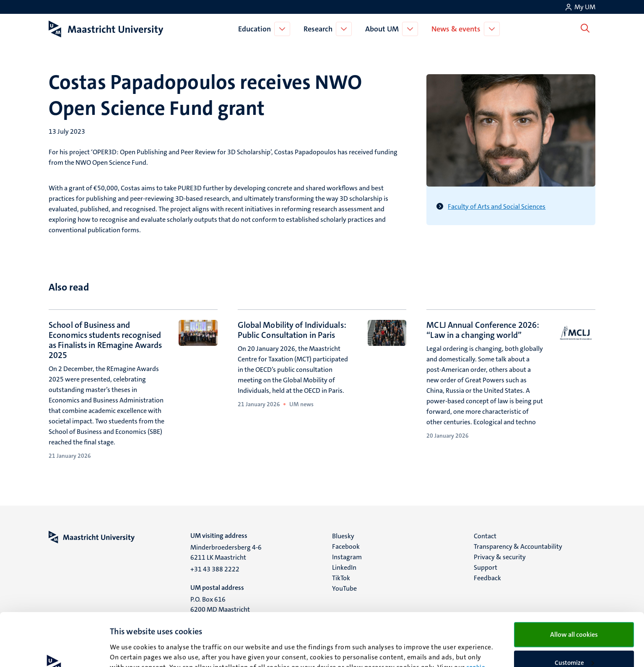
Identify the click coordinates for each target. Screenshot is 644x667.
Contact (485, 536)
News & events (458, 29)
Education (256, 29)
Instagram (347, 557)
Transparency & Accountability (518, 546)
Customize (574, 613)
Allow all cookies (574, 585)
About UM (384, 29)
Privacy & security (500, 557)
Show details (128, 651)
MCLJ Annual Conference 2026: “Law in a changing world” (483, 330)
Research (320, 29)
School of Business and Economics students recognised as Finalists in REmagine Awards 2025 (105, 340)
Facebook (346, 546)
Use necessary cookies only (574, 640)
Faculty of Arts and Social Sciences (497, 206)
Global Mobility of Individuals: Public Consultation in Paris (292, 330)
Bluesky (343, 536)
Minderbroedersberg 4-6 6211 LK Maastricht (226, 552)
